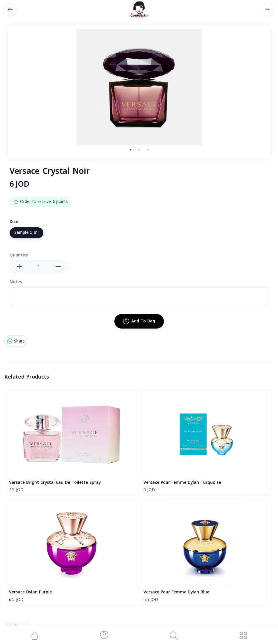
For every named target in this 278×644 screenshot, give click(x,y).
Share (16, 341)
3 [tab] (148, 150)
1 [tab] (130, 150)
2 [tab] (139, 150)
